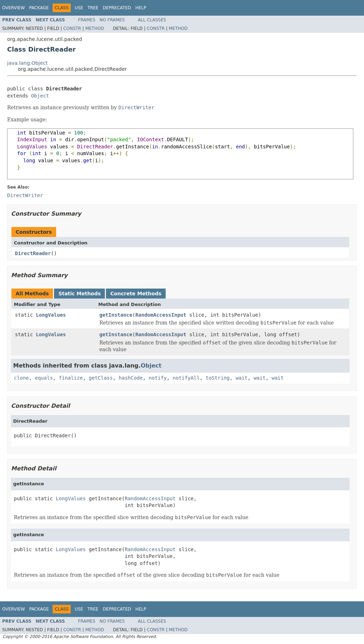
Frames (87, 20)
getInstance (116, 315)
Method (95, 28)
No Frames (112, 20)
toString (218, 378)
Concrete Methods (136, 294)
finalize (71, 378)
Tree (93, 8)
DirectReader (33, 253)
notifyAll (186, 378)
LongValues (51, 315)
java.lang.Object (27, 63)
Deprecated (117, 8)
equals (44, 378)
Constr (72, 28)
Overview (14, 8)
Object (40, 96)
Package (39, 8)
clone (21, 378)
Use (79, 8)
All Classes (152, 20)
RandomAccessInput (161, 315)
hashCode (131, 378)
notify (158, 378)
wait (242, 378)
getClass (101, 378)
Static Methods (79, 294)
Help (141, 8)
